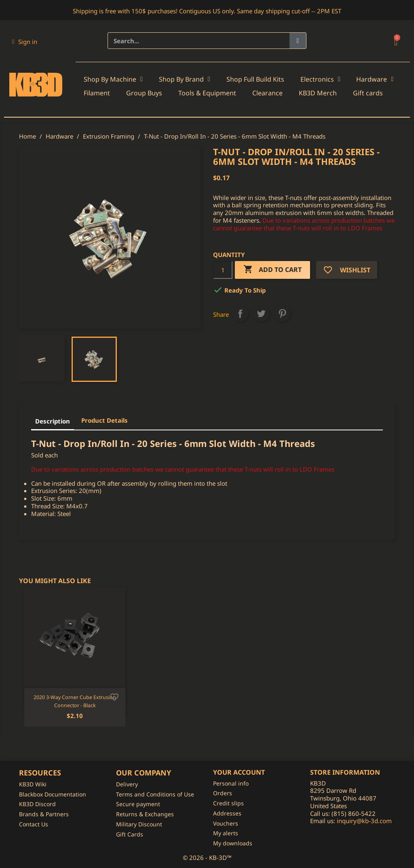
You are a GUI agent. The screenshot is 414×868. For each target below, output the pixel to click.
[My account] (25, 42)
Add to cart (272, 270)
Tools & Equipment (207, 93)
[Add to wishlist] (114, 696)
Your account (239, 772)
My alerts (226, 833)
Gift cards (368, 93)
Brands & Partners (44, 814)
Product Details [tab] (105, 420)
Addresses (227, 813)
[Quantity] (223, 270)
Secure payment (138, 804)
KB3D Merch (318, 93)
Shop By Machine (113, 79)
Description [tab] (53, 421)
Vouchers (226, 823)
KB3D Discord (37, 804)
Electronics (320, 79)
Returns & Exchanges (145, 814)
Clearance (267, 93)
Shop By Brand (185, 79)
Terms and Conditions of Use (155, 794)
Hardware (375, 79)
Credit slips (228, 803)
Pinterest (282, 314)
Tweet (261, 314)
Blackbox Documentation (53, 794)
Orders (223, 793)
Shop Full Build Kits (255, 79)
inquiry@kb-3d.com (364, 821)
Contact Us (34, 824)
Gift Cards (130, 834)
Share (240, 314)
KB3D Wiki (33, 784)
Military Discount (139, 824)
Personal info (231, 783)
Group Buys (144, 93)
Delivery (127, 784)
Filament (97, 93)
